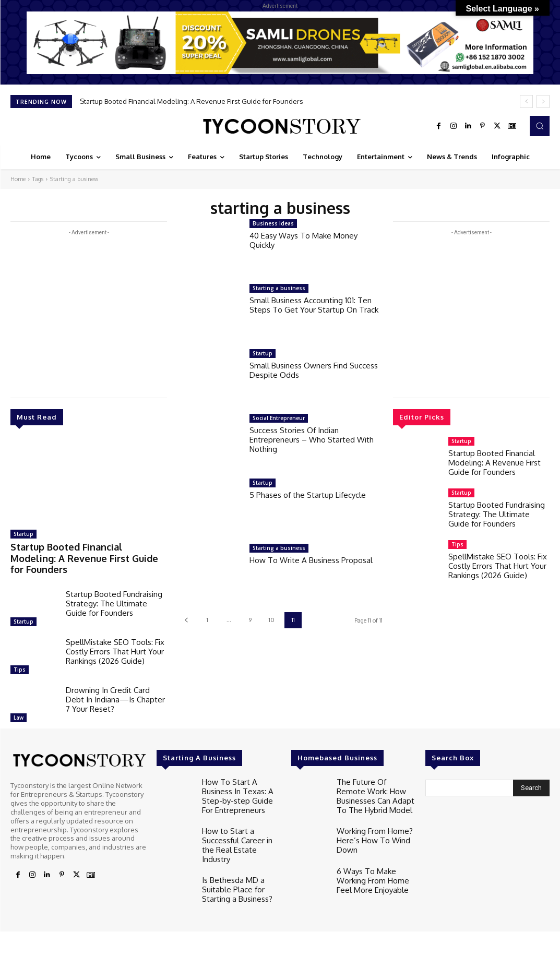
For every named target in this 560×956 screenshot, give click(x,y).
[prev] (526, 101)
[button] (540, 126)
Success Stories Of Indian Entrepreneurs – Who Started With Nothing (312, 440)
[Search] (531, 773)
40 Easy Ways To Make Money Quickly (303, 240)
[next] (543, 101)
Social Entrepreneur (279, 418)
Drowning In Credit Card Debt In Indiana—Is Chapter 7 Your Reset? (115, 684)
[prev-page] (186, 620)
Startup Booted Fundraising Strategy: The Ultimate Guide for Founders (114, 588)
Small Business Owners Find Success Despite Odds (314, 370)
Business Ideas (273, 223)
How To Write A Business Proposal (311, 560)
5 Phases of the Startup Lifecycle (308, 495)
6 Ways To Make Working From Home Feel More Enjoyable (369, 858)
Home (18, 179)
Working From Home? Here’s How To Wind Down (371, 818)
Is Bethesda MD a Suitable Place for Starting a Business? (234, 858)
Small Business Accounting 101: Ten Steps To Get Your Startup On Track (314, 305)
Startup (23, 534)
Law (19, 702)
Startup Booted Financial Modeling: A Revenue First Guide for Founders (192, 101)
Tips (20, 654)
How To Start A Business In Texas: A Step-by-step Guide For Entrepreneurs (240, 778)
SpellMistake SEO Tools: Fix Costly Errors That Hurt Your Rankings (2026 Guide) (115, 636)
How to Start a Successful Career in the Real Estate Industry (240, 818)
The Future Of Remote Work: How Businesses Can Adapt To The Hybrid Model (375, 778)
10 (272, 620)
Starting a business (279, 288)
